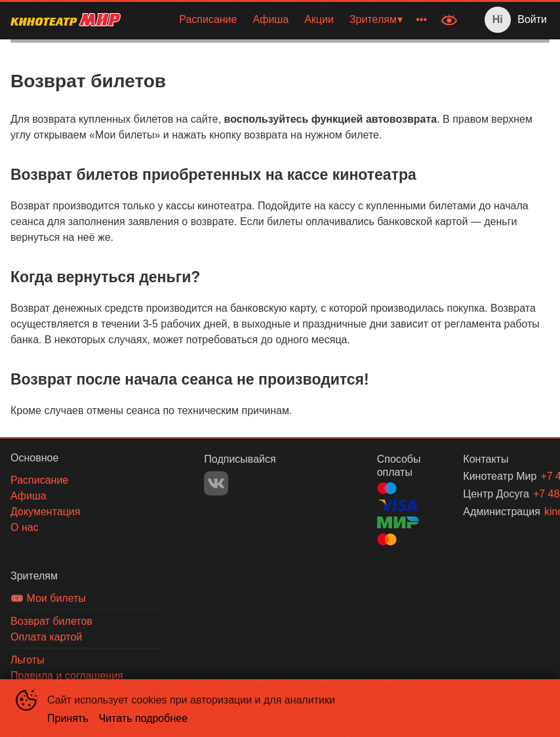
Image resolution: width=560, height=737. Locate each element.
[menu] (282, 20)
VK (216, 483)
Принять (68, 718)
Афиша (270, 19)
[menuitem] (208, 20)
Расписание (208, 19)
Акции (319, 19)
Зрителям (373, 19)
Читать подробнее (144, 718)
